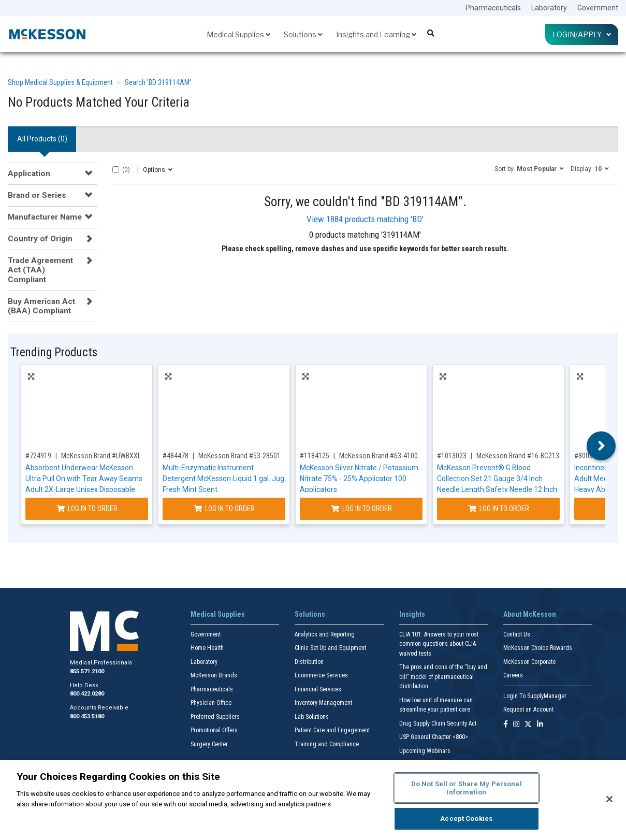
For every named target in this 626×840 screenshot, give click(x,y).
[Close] (609, 799)
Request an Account (528, 709)
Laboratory (549, 8)
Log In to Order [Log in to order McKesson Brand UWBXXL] (87, 509)
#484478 (176, 456)
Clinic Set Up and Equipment (330, 648)
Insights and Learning (376, 34)
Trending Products (54, 352)
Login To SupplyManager (535, 696)
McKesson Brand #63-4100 (378, 456)
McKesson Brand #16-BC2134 (520, 456)
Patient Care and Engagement (332, 730)
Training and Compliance (327, 744)
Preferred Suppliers (215, 717)
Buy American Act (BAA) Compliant (41, 306)
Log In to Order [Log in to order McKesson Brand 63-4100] (361, 509)
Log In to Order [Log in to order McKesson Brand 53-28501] (224, 509)
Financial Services (318, 689)
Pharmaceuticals (493, 8)
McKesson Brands (214, 675)
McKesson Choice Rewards (538, 648)
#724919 (38, 456)
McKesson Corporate (529, 662)
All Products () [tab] (42, 139)
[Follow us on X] (528, 725)
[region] (313, 800)
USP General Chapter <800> (434, 737)
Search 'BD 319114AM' (158, 82)
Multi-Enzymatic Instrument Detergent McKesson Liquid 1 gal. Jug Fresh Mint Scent (223, 479)
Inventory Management (323, 703)
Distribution (309, 662)
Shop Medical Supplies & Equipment (60, 82)
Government (598, 8)
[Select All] (116, 170)
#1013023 (452, 456)
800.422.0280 (87, 694)
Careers (513, 675)
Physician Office (211, 703)
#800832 (587, 456)
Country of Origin (40, 239)
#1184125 (315, 456)
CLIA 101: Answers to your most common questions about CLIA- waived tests (439, 644)
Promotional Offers (214, 730)
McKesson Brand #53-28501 (239, 456)
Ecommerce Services (321, 675)
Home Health (207, 648)
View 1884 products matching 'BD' (365, 219)
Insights (412, 614)
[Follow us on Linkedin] (540, 725)
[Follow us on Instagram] (516, 725)
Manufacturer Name (45, 217)
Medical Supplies (238, 34)
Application (29, 173)
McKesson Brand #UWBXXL (101, 456)
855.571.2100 (87, 671)
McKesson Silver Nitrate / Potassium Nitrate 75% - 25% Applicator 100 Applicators (359, 479)
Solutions (303, 34)
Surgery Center (209, 744)
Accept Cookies (466, 819)
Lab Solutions (312, 717)
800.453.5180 (87, 716)
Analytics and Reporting (325, 634)
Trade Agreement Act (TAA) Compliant (40, 270)
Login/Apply (582, 34)
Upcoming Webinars (425, 751)
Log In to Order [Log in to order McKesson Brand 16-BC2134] (499, 509)
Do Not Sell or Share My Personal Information (467, 788)
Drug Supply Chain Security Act (438, 723)
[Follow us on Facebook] (506, 725)
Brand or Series (37, 195)
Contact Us (517, 634)
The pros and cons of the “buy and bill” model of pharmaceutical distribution (443, 677)
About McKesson (530, 614)
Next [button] (601, 446)
